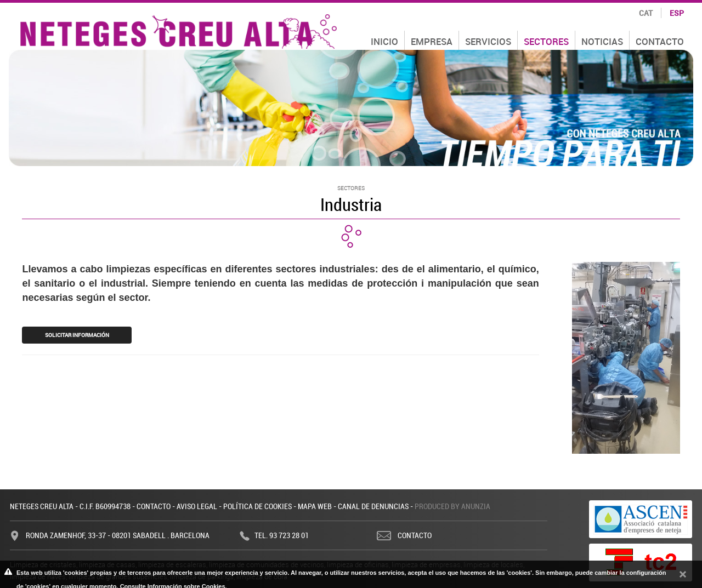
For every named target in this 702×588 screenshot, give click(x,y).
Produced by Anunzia (452, 506)
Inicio (384, 41)
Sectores (546, 41)
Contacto (660, 41)
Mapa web (315, 506)
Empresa (432, 41)
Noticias (602, 41)
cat (646, 13)
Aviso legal (197, 506)
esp (677, 13)
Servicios (488, 41)
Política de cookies (257, 506)
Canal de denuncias (373, 506)
